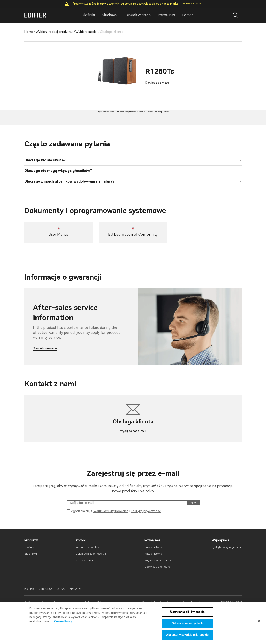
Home (29, 32)
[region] (133, 623)
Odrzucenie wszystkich (187, 623)
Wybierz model (86, 32)
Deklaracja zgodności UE (89, 572)
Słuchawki (32, 572)
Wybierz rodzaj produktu (54, 32)
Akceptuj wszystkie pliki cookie (187, 635)
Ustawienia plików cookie (187, 612)
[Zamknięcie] (259, 621)
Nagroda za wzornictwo (156, 579)
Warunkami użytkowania (111, 529)
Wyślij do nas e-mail (133, 442)
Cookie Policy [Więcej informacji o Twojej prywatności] (63, 621)
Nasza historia (149, 566)
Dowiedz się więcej (192, 4)
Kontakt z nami (82, 579)
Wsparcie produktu (85, 566)
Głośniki (30, 566)
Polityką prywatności (146, 529)
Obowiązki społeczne (154, 585)
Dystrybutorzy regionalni (224, 566)
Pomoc (188, 15)
